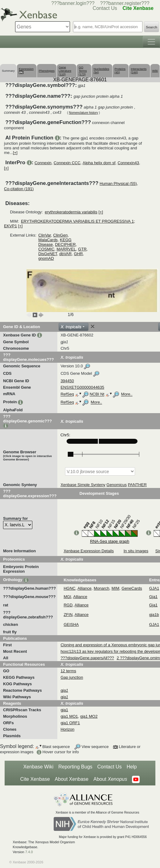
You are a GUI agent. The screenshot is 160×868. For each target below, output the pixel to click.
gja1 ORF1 (70, 723)
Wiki (155, 71)
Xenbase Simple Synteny (83, 485)
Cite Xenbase (35, 779)
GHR (78, 254)
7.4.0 (29, 852)
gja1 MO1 (69, 716)
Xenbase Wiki (38, 767)
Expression (26, 70)
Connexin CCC (67, 163)
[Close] (92, 327)
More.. (127, 394)
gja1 (64, 710)
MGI (67, 597)
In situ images (136, 551)
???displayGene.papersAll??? (87, 658)
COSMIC (46, 249)
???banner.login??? (73, 3)
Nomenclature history (84, 113)
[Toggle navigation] (151, 42)
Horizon (67, 729)
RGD (68, 605)
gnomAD (46, 258)
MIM (115, 588)
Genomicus (117, 485)
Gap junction (72, 677)
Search (152, 27)
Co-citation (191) (19, 189)
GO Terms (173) (83, 71)
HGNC (69, 588)
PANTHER (137, 485)
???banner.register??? (125, 3)
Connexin (43, 163)
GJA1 (154, 588)
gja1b (154, 615)
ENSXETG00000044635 (82, 387)
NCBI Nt (97, 394)
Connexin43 (128, 163)
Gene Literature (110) (65, 71)
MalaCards (48, 240)
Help (132, 767)
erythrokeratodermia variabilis (71, 212)
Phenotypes (47, 71)
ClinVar (45, 235)
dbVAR (65, 254)
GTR (82, 249)
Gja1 (153, 597)
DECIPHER (65, 244)
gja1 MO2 (89, 716)
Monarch (102, 588)
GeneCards (132, 588)
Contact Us (110, 767)
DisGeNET (48, 254)
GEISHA (71, 624)
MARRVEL (66, 249)
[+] (15, 153)
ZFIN (68, 615)
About (110, 779)
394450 (67, 381)
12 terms (68, 671)
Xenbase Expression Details (89, 551)
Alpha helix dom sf (99, 163)
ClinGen (60, 235)
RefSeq (67, 394)
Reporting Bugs (75, 767)
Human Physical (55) (118, 184)
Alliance (84, 588)
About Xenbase (72, 779)
